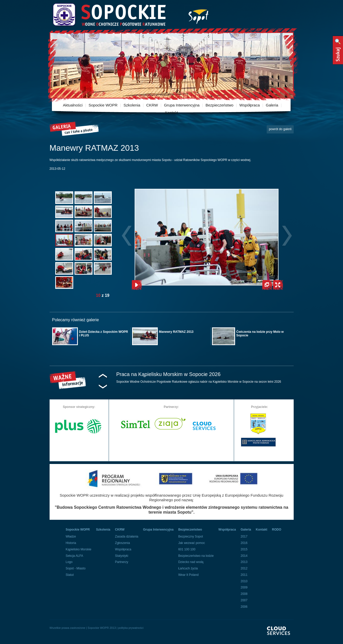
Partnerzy (122, 562)
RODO (277, 530)
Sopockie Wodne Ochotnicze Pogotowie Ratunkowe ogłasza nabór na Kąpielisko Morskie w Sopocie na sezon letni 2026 (199, 382)
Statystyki (122, 556)
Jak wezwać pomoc (192, 543)
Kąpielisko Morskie (78, 549)
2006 (244, 607)
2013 (244, 562)
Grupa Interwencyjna (182, 105)
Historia (71, 543)
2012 (244, 568)
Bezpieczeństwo (219, 105)
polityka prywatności (131, 628)
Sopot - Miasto (75, 568)
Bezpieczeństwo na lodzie (196, 556)
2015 (244, 549)
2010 (244, 581)
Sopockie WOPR (103, 105)
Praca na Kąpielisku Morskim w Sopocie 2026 (169, 374)
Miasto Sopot (198, 16)
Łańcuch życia (188, 568)
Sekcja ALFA (74, 556)
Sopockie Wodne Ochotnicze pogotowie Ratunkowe (109, 15)
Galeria (272, 105)
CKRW (152, 105)
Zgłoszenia (123, 543)
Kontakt (171, 113)
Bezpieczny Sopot (191, 536)
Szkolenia (132, 105)
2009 (244, 587)
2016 (244, 543)
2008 (244, 594)
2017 (244, 536)
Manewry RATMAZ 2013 (176, 332)
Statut (69, 575)
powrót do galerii (280, 129)
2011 (244, 575)
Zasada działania (127, 536)
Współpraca (250, 105)
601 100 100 (187, 549)
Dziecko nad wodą (191, 562)
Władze (71, 536)
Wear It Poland (188, 575)
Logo (69, 562)
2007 (244, 600)
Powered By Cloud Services (280, 635)
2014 (244, 556)
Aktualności (73, 105)
